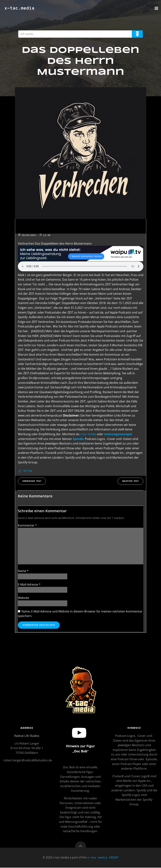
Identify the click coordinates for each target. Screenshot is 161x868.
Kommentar (27, 525)
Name (23, 571)
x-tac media (88, 434)
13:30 (45, 235)
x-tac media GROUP (103, 858)
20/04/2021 (27, 235)
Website (23, 598)
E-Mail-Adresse (29, 584)
